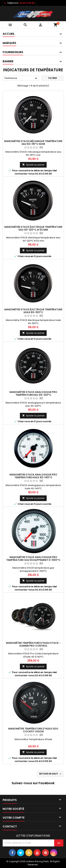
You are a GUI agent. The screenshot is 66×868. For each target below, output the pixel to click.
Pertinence (21, 78)
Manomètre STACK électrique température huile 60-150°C (33, 311)
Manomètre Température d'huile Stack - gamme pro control (33, 644)
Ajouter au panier (33, 165)
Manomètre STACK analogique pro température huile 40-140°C (33, 476)
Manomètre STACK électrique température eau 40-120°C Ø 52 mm (33, 228)
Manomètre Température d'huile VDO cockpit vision (33, 730)
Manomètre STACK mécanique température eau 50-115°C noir (33, 143)
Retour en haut (51, 774)
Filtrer (53, 78)
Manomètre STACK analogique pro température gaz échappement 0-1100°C (33, 559)
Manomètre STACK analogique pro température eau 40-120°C (33, 393)
